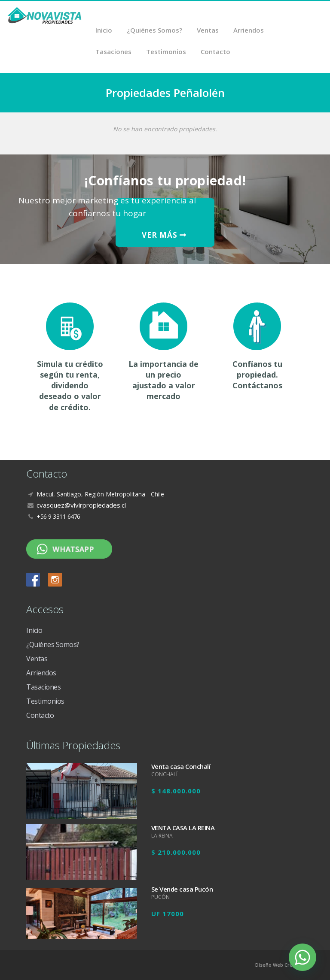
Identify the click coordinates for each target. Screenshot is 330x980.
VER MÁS (164, 235)
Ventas (208, 30)
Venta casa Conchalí (181, 766)
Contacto (215, 51)
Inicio (104, 30)
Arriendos (249, 30)
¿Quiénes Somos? (154, 30)
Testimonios (166, 51)
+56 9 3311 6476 (58, 516)
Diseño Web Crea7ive (280, 965)
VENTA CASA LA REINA (183, 828)
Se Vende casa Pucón (182, 889)
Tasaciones (113, 51)
